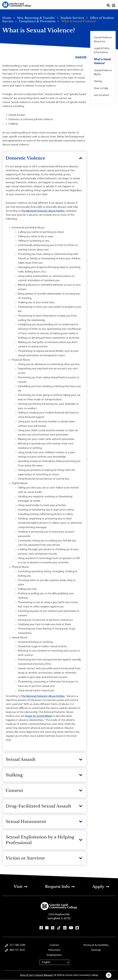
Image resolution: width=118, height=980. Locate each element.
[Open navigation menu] (114, 6)
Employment (54, 955)
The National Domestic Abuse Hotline (43, 211)
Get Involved (101, 95)
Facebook (41, 928)
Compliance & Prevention (37, 21)
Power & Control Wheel (38, 716)
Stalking (14, 775)
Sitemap (96, 950)
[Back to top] (109, 975)
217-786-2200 (17, 945)
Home (7, 18)
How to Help (101, 88)
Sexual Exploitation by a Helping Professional (40, 840)
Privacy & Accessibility (96, 945)
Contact (54, 945)
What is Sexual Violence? (102, 61)
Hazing (98, 81)
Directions (54, 950)
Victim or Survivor (25, 858)
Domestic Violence (25, 158)
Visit (18, 887)
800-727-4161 (17, 950)
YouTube (71, 928)
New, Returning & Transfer (36, 18)
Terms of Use (26, 975)
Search (108, 5)
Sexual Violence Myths (103, 72)
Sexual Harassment (26, 822)
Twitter (53, 928)
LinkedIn (65, 928)
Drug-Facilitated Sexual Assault (38, 806)
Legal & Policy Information (102, 50)
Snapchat (77, 928)
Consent (14, 790)
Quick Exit (81, 57)
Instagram (47, 928)
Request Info (57, 887)
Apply (98, 887)
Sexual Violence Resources (103, 40)
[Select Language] (54, 962)
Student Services (72, 18)
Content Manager (44, 975)
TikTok (59, 928)
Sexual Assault (21, 759)
